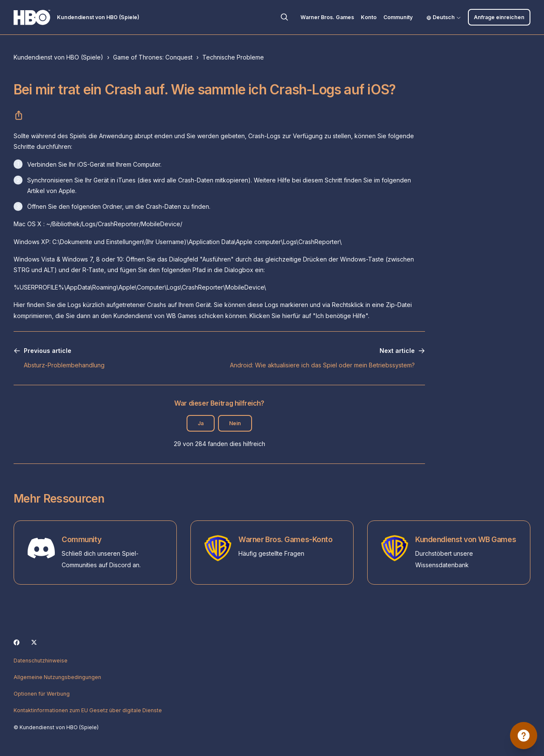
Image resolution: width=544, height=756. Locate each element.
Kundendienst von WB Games (466, 539)
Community (398, 17)
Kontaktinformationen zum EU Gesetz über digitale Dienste (88, 710)
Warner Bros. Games (327, 17)
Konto (369, 17)
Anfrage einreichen (499, 17)
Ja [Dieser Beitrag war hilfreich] (201, 423)
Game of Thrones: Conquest (153, 57)
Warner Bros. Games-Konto (286, 539)
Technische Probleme (233, 57)
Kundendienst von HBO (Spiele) (58, 57)
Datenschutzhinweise (41, 661)
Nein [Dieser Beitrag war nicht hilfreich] (235, 423)
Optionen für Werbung (42, 694)
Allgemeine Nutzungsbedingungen (57, 677)
